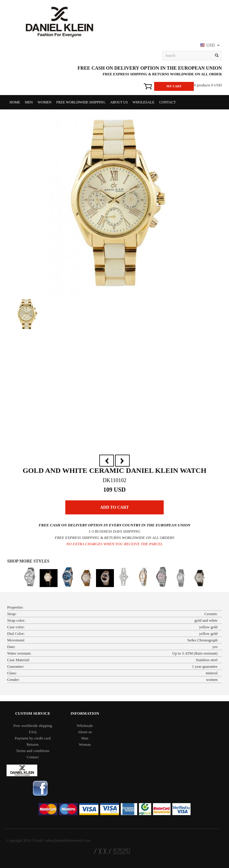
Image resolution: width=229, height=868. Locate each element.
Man (85, 738)
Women (45, 102)
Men (29, 102)
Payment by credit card (33, 738)
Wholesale (144, 102)
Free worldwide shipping (81, 102)
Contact (168, 102)
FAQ (33, 732)
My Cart (174, 86)
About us (119, 102)
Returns (33, 744)
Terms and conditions (33, 751)
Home (15, 102)
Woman (85, 744)
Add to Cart (114, 507)
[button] (209, 46)
